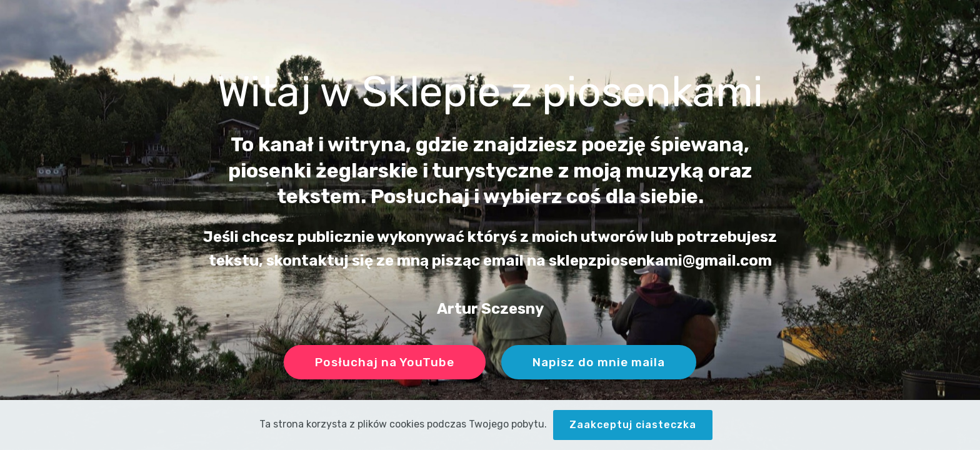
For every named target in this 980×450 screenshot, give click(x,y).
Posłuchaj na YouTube (385, 362)
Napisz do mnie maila (599, 362)
